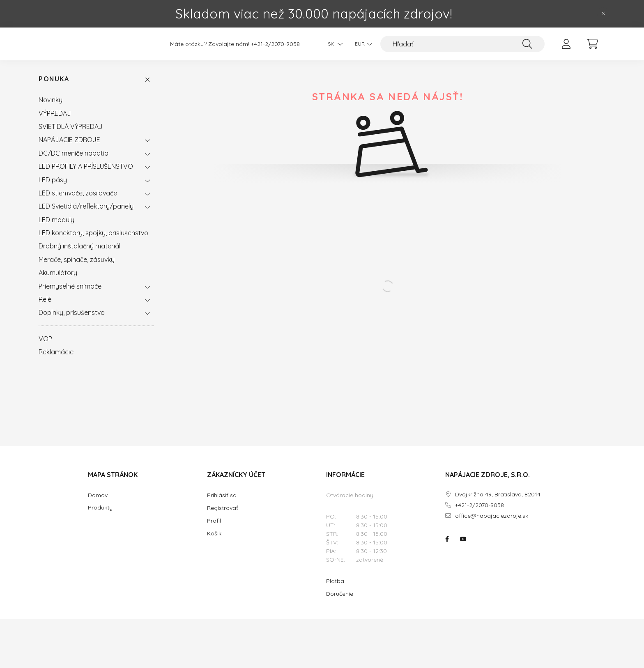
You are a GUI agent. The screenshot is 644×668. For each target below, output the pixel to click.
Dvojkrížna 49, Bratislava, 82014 (498, 503)
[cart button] (592, 48)
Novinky (51, 108)
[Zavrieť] (603, 14)
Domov (98, 504)
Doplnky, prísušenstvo (72, 321)
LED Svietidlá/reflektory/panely (86, 214)
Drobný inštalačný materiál (79, 254)
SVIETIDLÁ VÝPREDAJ (71, 135)
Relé (45, 308)
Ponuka (54, 87)
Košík (214, 542)
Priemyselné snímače (70, 294)
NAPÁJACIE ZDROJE (69, 148)
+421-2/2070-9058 (275, 48)
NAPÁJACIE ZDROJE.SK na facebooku (447, 547)
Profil (214, 529)
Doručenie (340, 602)
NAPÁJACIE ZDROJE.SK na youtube (463, 547)
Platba (335, 589)
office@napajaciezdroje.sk (492, 524)
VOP (45, 347)
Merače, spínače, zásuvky (77, 268)
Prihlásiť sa (222, 503)
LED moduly (56, 228)
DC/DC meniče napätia (74, 161)
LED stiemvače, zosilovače (78, 201)
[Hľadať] (462, 48)
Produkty (100, 516)
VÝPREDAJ (55, 122)
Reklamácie (56, 360)
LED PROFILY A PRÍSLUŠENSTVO (86, 174)
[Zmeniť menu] (361, 48)
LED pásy (53, 188)
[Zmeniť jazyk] (333, 48)
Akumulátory (58, 281)
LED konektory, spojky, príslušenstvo (93, 241)
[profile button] (566, 48)
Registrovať (223, 516)
